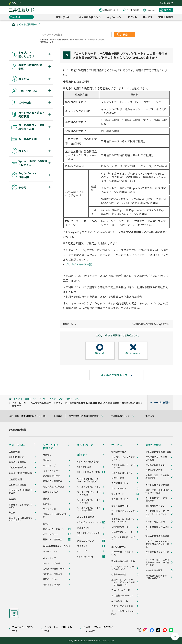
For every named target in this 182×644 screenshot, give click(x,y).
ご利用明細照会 (16, 457)
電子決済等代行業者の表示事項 (85, 416)
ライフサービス (119, 489)
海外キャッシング (52, 584)
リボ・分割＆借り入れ (89, 17)
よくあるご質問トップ (28, 24)
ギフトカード (118, 494)
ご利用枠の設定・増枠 (54, 569)
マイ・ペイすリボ (52, 471)
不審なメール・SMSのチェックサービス (123, 520)
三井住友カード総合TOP (23, 629)
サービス (148, 17)
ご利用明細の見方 (17, 467)
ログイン (168, 10)
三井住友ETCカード (121, 590)
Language (151, 10)
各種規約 (59, 416)
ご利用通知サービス (121, 527)
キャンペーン (114, 17)
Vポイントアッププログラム (88, 534)
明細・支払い (63, 17)
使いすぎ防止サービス (122, 532)
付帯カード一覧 (119, 574)
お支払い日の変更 (154, 470)
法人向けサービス (120, 499)
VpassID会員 (16, 17)
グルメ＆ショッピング (122, 473)
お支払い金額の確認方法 (21, 473)
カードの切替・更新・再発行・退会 (61, 399)
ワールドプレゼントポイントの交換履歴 (89, 509)
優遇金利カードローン (54, 529)
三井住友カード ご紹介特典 (122, 553)
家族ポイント (84, 528)
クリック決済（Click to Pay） (122, 613)
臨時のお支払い (51, 492)
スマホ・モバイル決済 (122, 606)
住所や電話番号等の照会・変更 (156, 458)
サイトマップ (149, 416)
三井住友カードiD (120, 601)
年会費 (12, 513)
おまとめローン (50, 534)
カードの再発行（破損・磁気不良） (157, 499)
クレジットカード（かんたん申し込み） (123, 568)
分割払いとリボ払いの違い (55, 516)
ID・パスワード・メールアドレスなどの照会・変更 (157, 544)
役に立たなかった (133, 353)
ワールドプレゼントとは (89, 487)
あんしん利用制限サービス (123, 539)
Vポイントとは (84, 467)
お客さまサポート (111, 10)
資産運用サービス (120, 483)
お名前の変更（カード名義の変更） (157, 477)
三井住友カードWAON (122, 596)
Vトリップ (82, 551)
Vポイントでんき (85, 557)
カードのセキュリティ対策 (123, 512)
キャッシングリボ (52, 563)
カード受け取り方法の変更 (157, 528)
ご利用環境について (121, 416)
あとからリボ (49, 465)
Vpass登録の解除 (154, 570)
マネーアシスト (50, 551)
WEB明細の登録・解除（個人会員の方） (156, 577)
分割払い (47, 504)
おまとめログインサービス (157, 553)
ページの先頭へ (162, 402)
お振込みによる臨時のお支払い (21, 506)
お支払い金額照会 (17, 462)
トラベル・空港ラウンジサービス (123, 458)
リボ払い (47, 460)
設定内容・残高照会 (53, 481)
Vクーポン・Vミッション (89, 522)
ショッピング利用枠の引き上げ (21, 491)
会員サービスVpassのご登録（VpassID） (98, 629)
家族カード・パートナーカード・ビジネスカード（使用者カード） (123, 582)
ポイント (132, 17)
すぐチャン (83, 546)
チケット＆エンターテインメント (123, 466)
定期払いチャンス (86, 541)
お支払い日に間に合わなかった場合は (21, 519)
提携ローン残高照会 (53, 539)
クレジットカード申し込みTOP (58, 629)
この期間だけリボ (52, 476)
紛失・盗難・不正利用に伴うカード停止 (29, 416)
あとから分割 (49, 509)
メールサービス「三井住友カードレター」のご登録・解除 (157, 562)
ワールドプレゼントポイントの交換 (89, 501)
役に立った (100, 353)
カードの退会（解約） (156, 522)
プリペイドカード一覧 (79, 264)
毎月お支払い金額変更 (54, 487)
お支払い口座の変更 (155, 465)
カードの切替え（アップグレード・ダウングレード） (157, 514)
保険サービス (118, 478)
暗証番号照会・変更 (155, 506)
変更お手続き (166, 17)
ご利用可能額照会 (17, 485)
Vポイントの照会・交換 (88, 472)
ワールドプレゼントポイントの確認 (89, 493)
